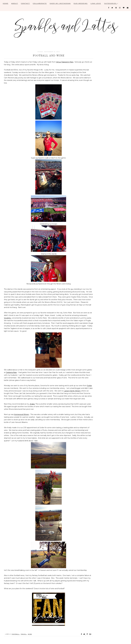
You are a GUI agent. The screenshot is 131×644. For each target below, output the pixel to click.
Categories (111, 3)
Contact (25, 3)
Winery (26, 414)
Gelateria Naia (11, 372)
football (16, 634)
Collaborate (40, 3)
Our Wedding (81, 3)
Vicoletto (7, 318)
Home (6, 3)
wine (30, 634)
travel (24, 634)
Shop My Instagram (60, 3)
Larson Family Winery (72, 391)
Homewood (19, 414)
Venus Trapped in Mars (65, 62)
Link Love (96, 3)
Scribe (89, 386)
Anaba (32, 404)
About (15, 3)
